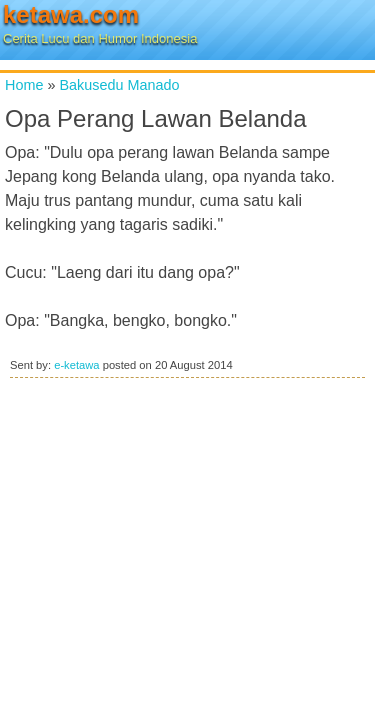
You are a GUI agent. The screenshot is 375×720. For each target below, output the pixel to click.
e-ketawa (76, 365)
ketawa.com (71, 14)
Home (24, 85)
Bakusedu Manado (119, 85)
